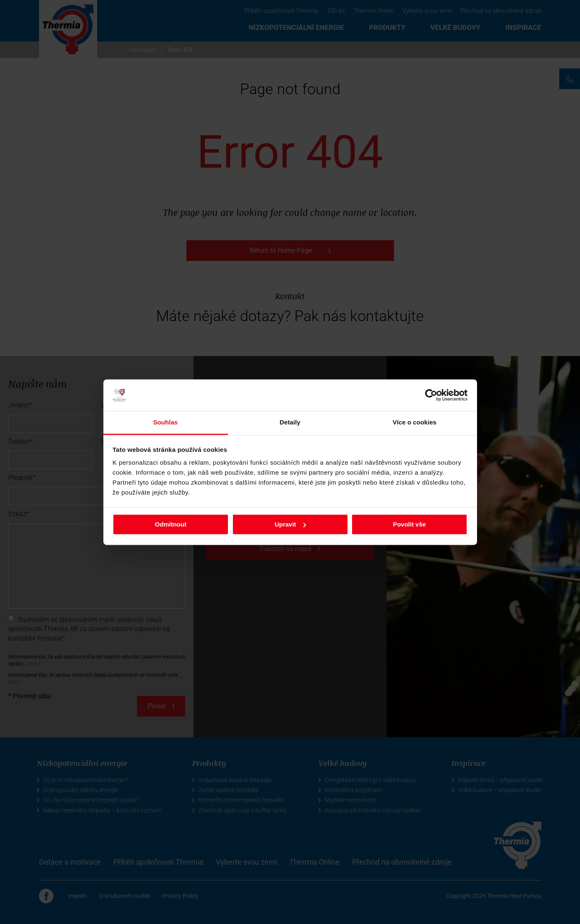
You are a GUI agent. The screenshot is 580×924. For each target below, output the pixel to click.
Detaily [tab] (290, 423)
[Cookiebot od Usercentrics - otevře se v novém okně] (431, 395)
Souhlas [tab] (165, 423)
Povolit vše (409, 524)
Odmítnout (171, 524)
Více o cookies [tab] (415, 423)
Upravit (290, 524)
